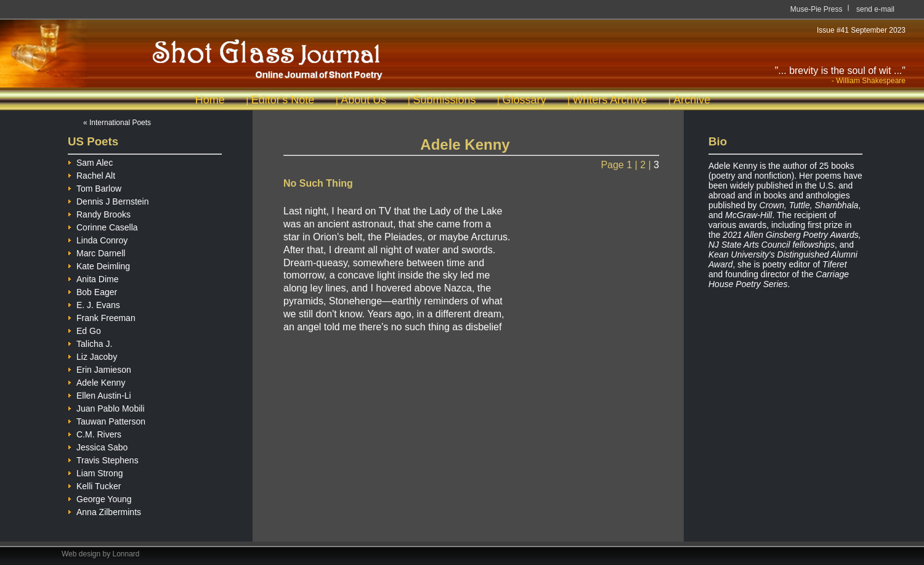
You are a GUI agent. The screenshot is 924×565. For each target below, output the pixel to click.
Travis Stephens (103, 459)
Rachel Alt (91, 174)
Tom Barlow (95, 187)
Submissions (444, 100)
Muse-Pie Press (817, 9)
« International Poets (117, 123)
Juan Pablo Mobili (106, 407)
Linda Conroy (98, 239)
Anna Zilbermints (104, 510)
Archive (692, 100)
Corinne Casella (103, 226)
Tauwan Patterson (107, 420)
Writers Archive (610, 100)
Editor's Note (283, 100)
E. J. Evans (94, 303)
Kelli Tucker (94, 485)
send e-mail (875, 9)
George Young (100, 498)
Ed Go (84, 329)
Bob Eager (92, 291)
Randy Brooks (99, 213)
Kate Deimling (99, 265)
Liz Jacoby (92, 355)
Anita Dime (93, 278)
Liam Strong (95, 472)
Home (210, 100)
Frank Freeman (102, 316)
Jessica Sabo (98, 446)
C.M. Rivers (95, 433)
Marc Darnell (96, 252)
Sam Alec (90, 161)
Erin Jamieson (99, 368)
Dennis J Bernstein (108, 200)
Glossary (524, 100)
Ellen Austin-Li (99, 394)
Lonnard (126, 554)
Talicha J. (90, 342)
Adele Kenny (96, 381)
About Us (363, 100)
